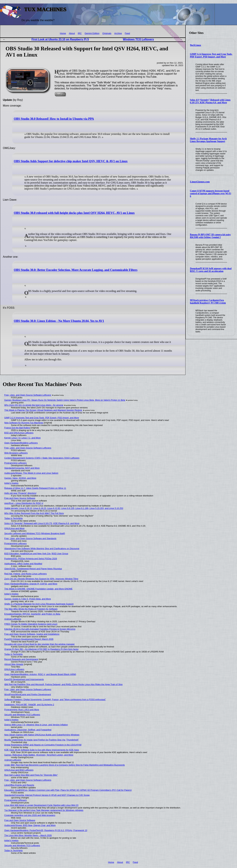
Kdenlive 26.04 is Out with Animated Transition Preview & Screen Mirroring (40, 629)
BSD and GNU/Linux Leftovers (19, 433)
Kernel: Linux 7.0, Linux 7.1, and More (22, 438)
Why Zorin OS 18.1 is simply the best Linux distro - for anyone (34, 405)
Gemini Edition (92, 33)
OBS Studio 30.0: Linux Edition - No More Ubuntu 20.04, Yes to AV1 (59, 321)
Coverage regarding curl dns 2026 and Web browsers (30, 815)
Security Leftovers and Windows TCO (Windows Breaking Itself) (35, 533)
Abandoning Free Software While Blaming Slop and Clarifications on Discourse (42, 548)
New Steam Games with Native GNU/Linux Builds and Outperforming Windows (42, 735)
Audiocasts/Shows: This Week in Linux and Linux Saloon (31, 473)
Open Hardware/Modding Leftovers (21, 443)
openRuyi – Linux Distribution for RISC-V (24, 503)
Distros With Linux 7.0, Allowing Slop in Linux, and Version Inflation (36, 725)
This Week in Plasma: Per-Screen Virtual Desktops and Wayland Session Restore (43, 410)
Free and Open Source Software (20, 498)
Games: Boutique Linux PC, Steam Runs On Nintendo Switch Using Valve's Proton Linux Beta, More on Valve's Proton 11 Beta (65, 400)
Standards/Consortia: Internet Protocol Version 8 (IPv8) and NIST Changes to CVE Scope (47, 795)
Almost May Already (14, 664)
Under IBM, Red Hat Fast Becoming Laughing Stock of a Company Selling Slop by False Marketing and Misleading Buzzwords (65, 765)
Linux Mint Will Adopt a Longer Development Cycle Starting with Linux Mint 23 (41, 805)
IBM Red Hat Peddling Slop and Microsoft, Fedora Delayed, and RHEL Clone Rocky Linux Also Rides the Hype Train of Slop (63, 684)
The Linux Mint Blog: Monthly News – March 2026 (28, 835)
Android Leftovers (13, 619)
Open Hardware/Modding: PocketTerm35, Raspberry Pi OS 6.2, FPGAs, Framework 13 (46, 830)
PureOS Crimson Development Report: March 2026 (29, 639)
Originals (107, 33)
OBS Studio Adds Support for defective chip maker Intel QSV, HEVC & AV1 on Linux (71, 161)
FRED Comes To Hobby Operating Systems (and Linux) (31, 624)
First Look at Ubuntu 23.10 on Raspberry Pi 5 (60, 39)
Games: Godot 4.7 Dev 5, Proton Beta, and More (28, 599)
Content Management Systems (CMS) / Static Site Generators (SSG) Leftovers (42, 458)
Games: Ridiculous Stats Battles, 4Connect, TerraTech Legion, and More (39, 755)
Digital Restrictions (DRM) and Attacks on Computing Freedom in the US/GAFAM (43, 745)
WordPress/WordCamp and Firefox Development (28, 694)
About (72, 33)
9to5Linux (196, 45)
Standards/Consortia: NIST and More (22, 468)
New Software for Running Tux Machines (24, 423)
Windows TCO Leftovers (138, 39)
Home (63, 33)
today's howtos (11, 483)
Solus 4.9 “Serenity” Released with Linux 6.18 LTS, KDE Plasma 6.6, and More (210, 101)
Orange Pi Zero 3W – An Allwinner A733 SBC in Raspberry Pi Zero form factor (41, 649)
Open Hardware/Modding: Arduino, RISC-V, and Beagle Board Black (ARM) (40, 674)
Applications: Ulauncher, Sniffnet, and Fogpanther (28, 730)
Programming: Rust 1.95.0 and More (22, 710)
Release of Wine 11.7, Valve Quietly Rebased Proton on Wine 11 (35, 488)
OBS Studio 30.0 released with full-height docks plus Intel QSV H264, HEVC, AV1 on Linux (74, 213)
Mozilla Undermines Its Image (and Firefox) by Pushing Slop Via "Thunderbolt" (42, 740)
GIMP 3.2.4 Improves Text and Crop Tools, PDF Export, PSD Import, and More (211, 55)
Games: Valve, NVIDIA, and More (20, 478)
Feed (127, 33)
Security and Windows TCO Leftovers (22, 715)
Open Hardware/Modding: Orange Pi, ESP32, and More (31, 584)
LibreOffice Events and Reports (19, 785)
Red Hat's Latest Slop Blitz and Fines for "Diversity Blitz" (31, 775)
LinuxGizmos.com (200, 182)
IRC (80, 33)
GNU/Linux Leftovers (14, 669)
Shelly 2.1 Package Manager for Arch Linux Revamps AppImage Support (208, 140)
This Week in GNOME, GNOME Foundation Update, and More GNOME (39, 589)
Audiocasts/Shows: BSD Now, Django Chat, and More (30, 825)
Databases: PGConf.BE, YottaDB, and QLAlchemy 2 (29, 705)
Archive (118, 33)
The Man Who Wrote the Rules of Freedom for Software (31, 609)
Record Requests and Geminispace (21, 659)
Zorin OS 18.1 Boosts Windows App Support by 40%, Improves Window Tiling (41, 579)
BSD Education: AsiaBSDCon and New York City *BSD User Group (36, 554)
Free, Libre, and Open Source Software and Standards (30, 538)
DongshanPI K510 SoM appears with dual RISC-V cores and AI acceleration (211, 270)
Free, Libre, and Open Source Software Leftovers (28, 395)
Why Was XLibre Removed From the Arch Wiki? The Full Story (34, 513)
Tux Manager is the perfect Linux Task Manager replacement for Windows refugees (44, 810)
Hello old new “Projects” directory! (20, 493)
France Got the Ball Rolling (17, 428)
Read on (60, 94)
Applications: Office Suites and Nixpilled (23, 564)
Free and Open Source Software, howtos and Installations (32, 634)
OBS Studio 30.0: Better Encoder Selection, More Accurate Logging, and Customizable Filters (76, 270)
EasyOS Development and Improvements (24, 679)
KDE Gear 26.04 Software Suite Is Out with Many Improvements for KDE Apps (42, 750)
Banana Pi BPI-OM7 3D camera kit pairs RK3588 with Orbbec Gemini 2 (210, 236)
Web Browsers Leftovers (16, 453)
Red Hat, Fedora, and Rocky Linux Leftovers (26, 574)
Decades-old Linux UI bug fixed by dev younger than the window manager (40, 644)
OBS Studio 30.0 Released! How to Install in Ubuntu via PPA (54, 119)
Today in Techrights (14, 518)
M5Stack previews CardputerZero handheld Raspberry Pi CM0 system (208, 302)
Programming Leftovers (16, 463)
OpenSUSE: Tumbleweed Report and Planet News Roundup (33, 569)
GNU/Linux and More (14, 528)
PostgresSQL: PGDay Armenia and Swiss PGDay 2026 (31, 559)
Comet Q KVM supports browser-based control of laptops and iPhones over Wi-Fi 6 (211, 194)
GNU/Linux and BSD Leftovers (19, 770)
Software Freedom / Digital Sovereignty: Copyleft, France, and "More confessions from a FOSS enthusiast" (55, 699)
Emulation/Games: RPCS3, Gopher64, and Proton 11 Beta (32, 614)
